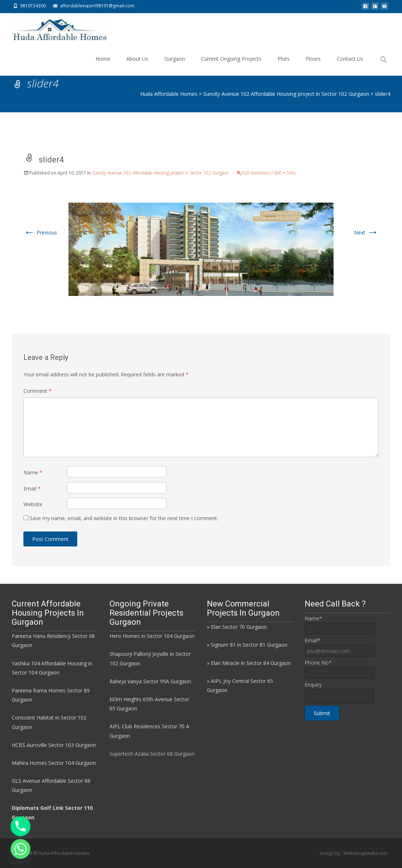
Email (32, 489)
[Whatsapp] (21, 849)
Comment (38, 391)
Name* (313, 618)
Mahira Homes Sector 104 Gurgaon (54, 763)
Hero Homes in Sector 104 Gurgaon (152, 636)
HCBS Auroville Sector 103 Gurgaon (54, 745)
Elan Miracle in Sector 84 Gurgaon (251, 663)
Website (33, 504)
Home (103, 65)
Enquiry (313, 685)
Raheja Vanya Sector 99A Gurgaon (150, 681)
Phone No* (318, 663)
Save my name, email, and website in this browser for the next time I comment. (124, 518)
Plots (284, 65)
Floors (313, 65)
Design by (330, 853)
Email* (312, 640)
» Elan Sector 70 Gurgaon (237, 627)
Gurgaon (175, 65)
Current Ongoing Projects (231, 65)
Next (366, 232)
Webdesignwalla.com (366, 853)
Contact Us (350, 65)
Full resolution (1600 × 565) (269, 173)
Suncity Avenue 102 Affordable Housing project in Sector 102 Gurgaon (160, 173)
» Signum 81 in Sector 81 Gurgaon (247, 645)
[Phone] (21, 826)
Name (33, 472)
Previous (40, 232)
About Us (137, 65)
